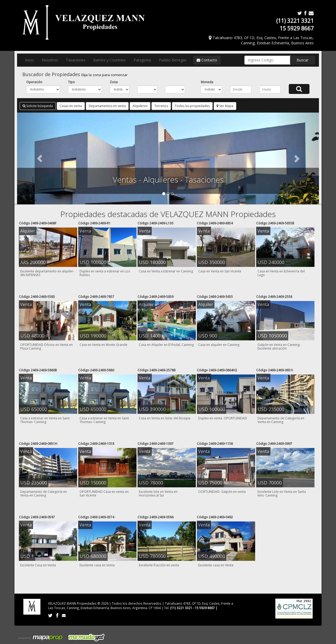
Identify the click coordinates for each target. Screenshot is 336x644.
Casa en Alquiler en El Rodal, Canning (166, 345)
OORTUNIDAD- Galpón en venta (222, 492)
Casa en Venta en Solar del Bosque (165, 418)
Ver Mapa (225, 106)
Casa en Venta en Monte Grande (103, 345)
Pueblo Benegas (173, 60)
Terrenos (161, 106)
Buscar (303, 60)
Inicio (29, 60)
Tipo (71, 82)
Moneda (207, 82)
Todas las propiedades (192, 106)
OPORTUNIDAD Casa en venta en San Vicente (104, 493)
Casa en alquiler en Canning (219, 345)
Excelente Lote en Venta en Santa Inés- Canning (282, 493)
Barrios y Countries (109, 60)
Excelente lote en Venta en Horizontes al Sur (158, 493)
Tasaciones (76, 60)
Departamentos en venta (107, 106)
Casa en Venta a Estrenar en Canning (166, 271)
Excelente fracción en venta (159, 565)
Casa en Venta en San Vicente (220, 271)
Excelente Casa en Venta (38, 565)
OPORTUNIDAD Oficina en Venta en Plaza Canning (46, 347)
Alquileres (140, 106)
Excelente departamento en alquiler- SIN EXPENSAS (47, 273)
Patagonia (142, 60)
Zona (114, 82)
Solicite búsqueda (38, 106)
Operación (34, 82)
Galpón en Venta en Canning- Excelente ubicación (279, 347)
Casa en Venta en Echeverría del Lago (281, 273)
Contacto (207, 60)
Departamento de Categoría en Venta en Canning (281, 420)
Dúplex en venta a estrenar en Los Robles (105, 273)
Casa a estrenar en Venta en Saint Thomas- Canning (45, 420)
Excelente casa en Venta (97, 565)
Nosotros (50, 60)
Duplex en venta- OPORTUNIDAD (223, 418)
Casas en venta (71, 106)
